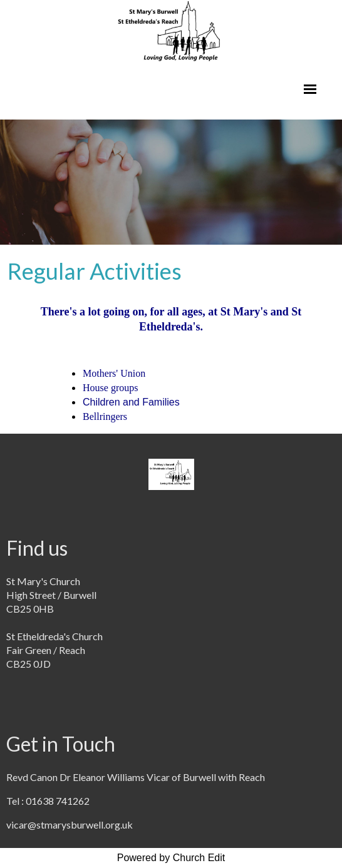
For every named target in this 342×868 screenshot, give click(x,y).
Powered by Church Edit (171, 858)
